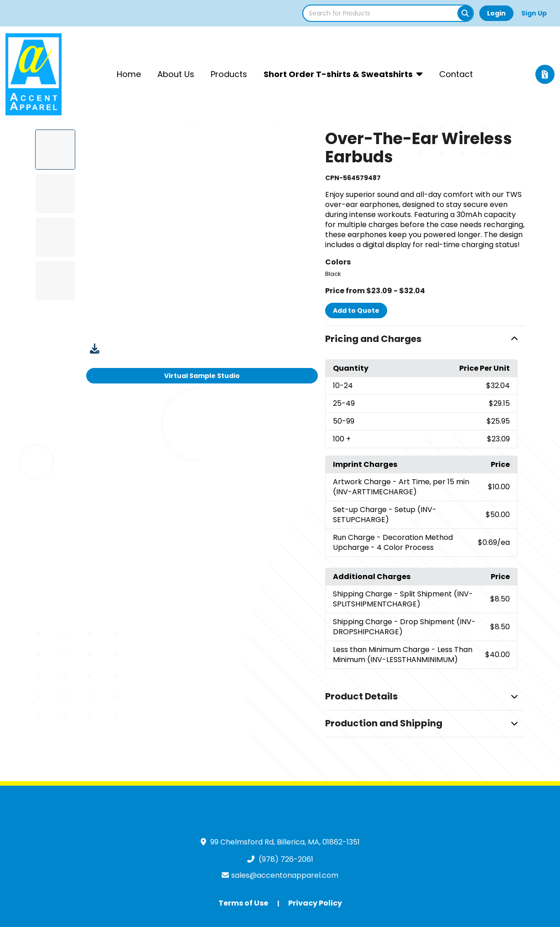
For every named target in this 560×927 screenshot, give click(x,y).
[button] (425, 339)
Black (333, 274)
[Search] (465, 13)
